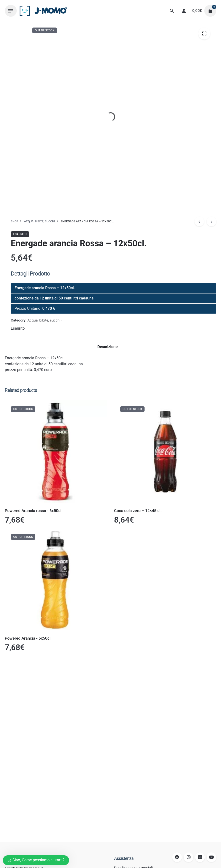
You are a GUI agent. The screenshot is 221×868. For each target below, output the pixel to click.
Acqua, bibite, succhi (44, 320)
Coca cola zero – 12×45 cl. (138, 511)
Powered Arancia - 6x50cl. (28, 638)
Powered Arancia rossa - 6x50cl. (34, 511)
